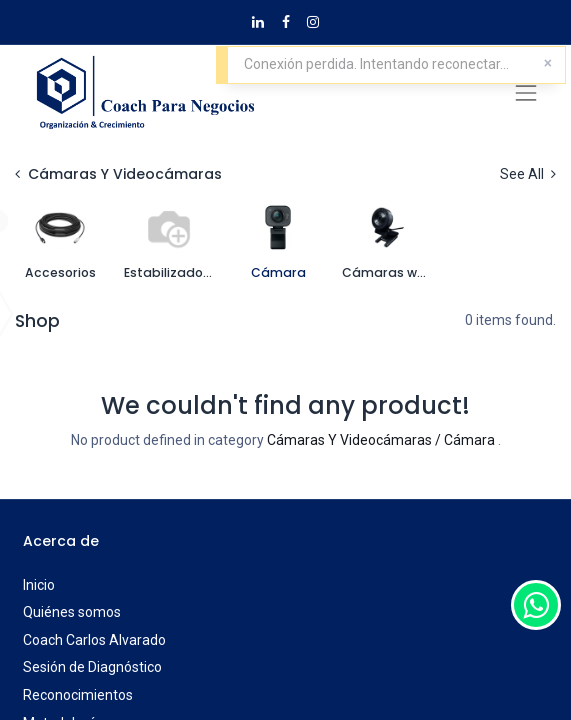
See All (528, 174)
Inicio (39, 585)
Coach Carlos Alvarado (94, 640)
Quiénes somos (72, 612)
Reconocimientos (78, 695)
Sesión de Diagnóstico (92, 667)
